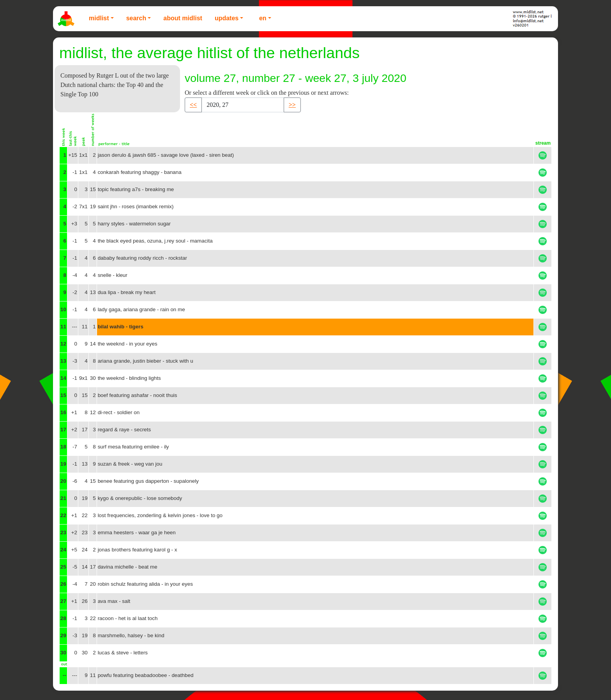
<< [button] (193, 105)
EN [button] (263, 18)
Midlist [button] (99, 18)
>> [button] (292, 105)
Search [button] (136, 18)
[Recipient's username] (243, 105)
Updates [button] (227, 18)
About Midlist (183, 18)
